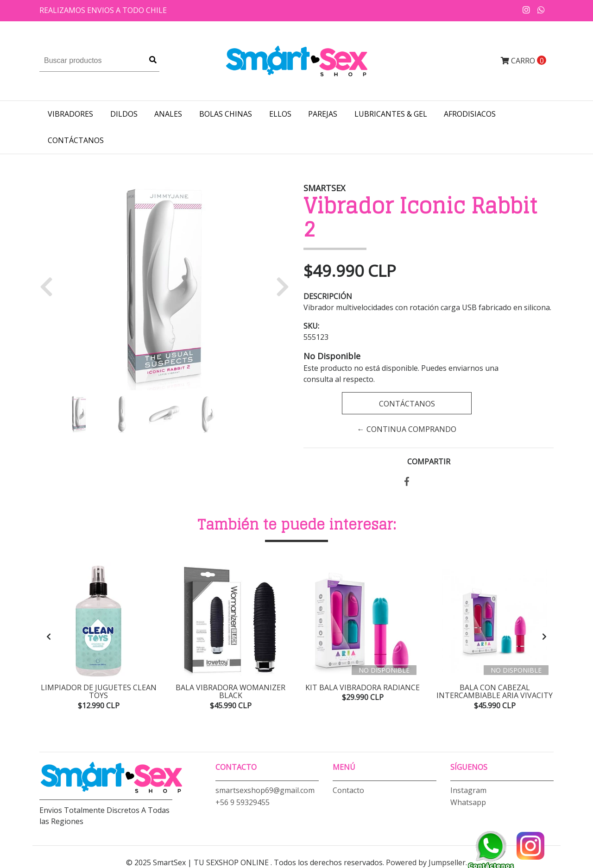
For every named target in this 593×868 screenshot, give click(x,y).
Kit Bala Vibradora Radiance (363, 687)
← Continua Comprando (407, 429)
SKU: (311, 326)
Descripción (328, 296)
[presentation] (49, 637)
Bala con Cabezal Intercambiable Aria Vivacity (495, 692)
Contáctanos (76, 140)
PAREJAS (323, 114)
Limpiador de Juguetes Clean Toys (99, 692)
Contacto (348, 790)
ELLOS (280, 114)
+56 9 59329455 (243, 802)
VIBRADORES (70, 114)
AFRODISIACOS (470, 114)
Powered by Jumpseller (426, 862)
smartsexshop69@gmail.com (265, 790)
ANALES (168, 114)
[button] (50, 286)
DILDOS (124, 114)
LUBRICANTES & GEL (391, 114)
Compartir (429, 462)
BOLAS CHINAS (226, 114)
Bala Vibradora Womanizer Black (230, 692)
